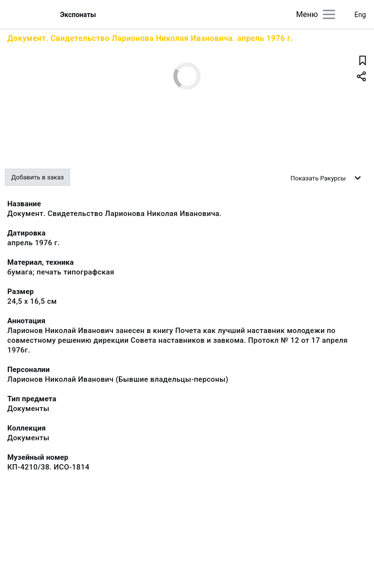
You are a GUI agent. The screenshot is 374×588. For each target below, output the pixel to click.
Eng (360, 15)
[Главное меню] (329, 14)
